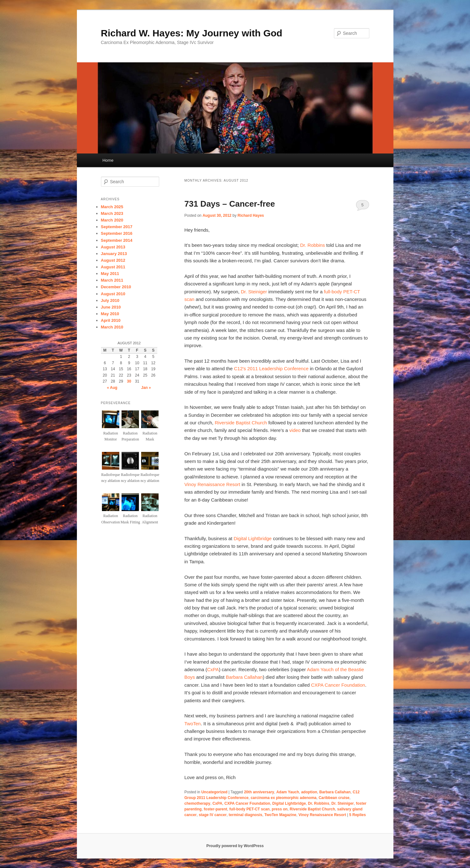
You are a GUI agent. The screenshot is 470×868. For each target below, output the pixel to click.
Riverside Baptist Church (241, 423)
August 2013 (113, 247)
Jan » (146, 388)
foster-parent (216, 809)
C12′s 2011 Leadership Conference (271, 368)
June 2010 (111, 307)
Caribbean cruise (334, 798)
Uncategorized (214, 792)
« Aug (112, 388)
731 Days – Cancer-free (230, 204)
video (295, 430)
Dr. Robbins (312, 245)
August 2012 (113, 260)
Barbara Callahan (244, 677)
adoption (309, 792)
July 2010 (110, 300)
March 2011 (112, 280)
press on (280, 809)
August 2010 (113, 294)
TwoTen (193, 724)
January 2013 (114, 254)
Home (108, 160)
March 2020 (112, 220)
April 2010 (111, 320)
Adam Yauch (288, 792)
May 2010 (110, 314)
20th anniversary (259, 792)
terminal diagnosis (246, 815)
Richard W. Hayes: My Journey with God (192, 33)
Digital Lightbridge (253, 538)
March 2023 (112, 213)
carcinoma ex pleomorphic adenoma (284, 798)
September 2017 (117, 227)
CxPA (213, 669)
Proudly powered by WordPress (235, 846)
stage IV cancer (213, 815)
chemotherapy (197, 803)
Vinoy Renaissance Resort (212, 484)
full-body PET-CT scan (250, 809)
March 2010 (112, 327)
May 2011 (110, 274)
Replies (357, 815)
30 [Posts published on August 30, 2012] (129, 381)
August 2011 (113, 267)
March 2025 (112, 207)
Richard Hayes (251, 215)
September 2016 (117, 233)
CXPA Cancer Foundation (338, 685)
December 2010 (116, 287)
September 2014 (117, 240)
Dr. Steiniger (254, 292)
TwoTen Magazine (280, 815)
